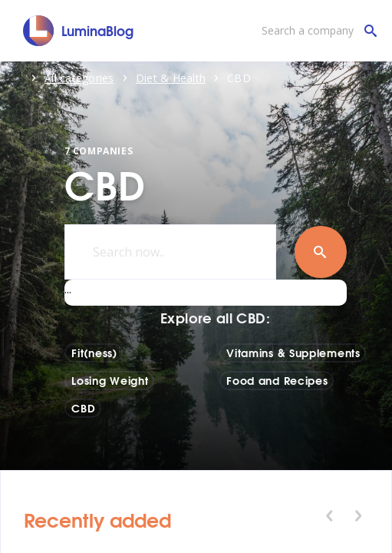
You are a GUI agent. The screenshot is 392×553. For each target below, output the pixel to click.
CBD (83, 408)
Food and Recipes (277, 380)
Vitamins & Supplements (293, 353)
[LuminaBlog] (79, 31)
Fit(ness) (94, 353)
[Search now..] (170, 252)
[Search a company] (315, 31)
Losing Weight (110, 380)
